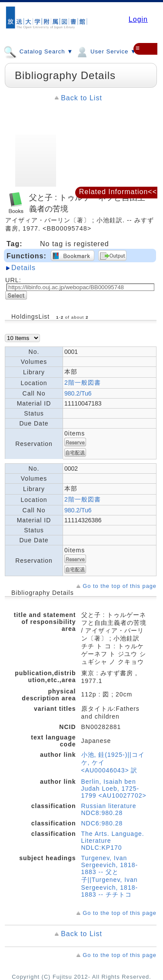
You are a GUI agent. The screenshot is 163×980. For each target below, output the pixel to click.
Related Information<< (118, 192)
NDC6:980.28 (102, 823)
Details (23, 268)
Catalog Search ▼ (38, 51)
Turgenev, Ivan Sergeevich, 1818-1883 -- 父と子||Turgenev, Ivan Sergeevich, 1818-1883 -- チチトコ (110, 876)
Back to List (81, 98)
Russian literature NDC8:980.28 (109, 809)
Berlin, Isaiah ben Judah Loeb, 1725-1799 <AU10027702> (114, 789)
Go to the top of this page (120, 586)
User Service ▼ (106, 51)
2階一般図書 (83, 383)
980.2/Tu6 (78, 393)
